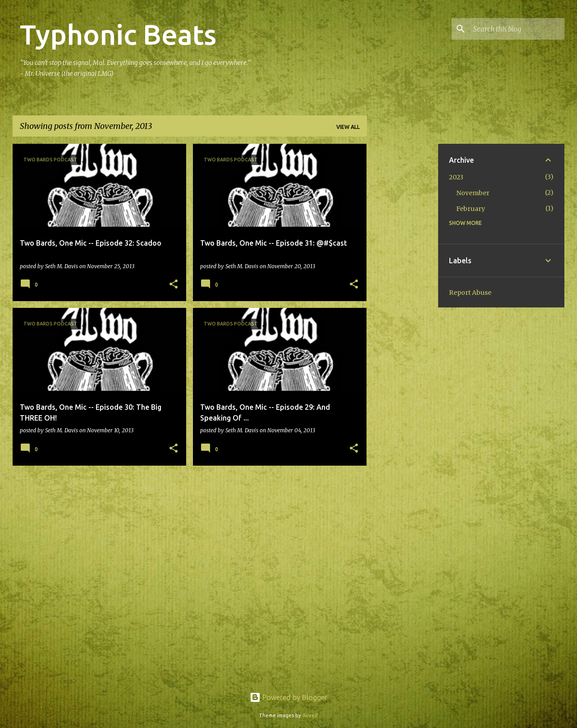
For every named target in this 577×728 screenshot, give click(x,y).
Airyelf (310, 715)
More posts (190, 492)
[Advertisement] (403, 279)
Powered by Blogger (288, 697)
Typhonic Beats (118, 34)
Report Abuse (470, 293)
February (471, 209)
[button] (174, 285)
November (473, 193)
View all (348, 127)
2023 (456, 177)
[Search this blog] (517, 29)
